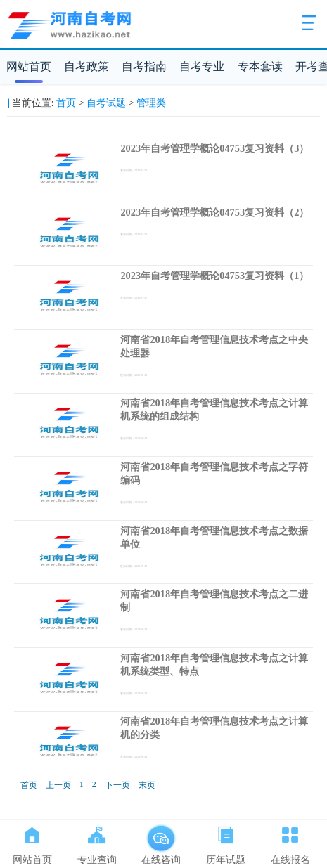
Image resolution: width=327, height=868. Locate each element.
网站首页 (29, 66)
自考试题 (106, 103)
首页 (66, 103)
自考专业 (202, 66)
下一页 (117, 785)
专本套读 (260, 66)
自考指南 (144, 66)
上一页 (58, 785)
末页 (147, 785)
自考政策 (86, 66)
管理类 (151, 103)
